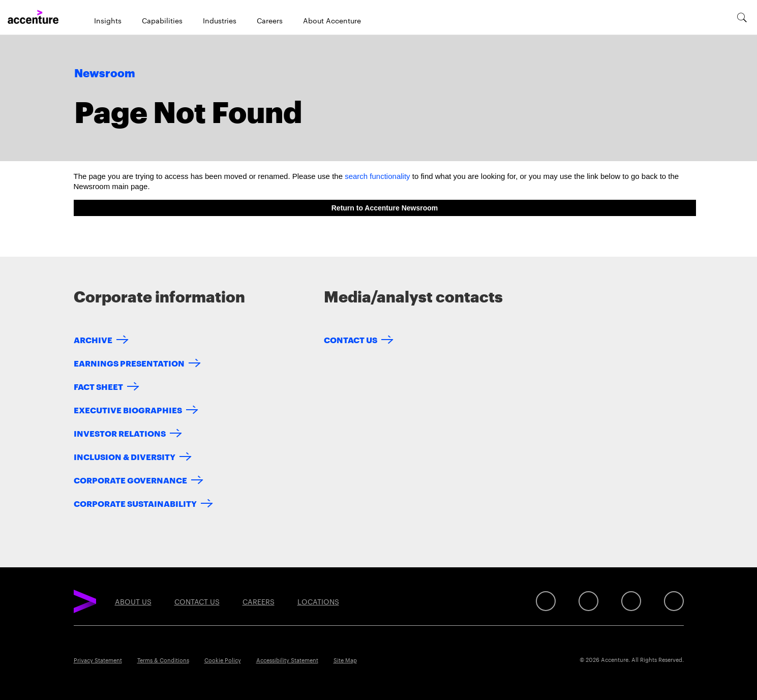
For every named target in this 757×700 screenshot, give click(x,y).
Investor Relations (120, 433)
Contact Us (351, 339)
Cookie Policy (223, 660)
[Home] (33, 17)
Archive (93, 339)
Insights (108, 20)
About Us (133, 601)
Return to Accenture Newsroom (385, 208)
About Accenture (332, 20)
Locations (318, 601)
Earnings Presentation (129, 363)
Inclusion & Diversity (125, 456)
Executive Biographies (128, 409)
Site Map (345, 660)
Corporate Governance (130, 480)
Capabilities (162, 20)
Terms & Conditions (163, 660)
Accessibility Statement (287, 660)
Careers (270, 20)
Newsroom (105, 74)
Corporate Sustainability (135, 503)
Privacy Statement (98, 660)
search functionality (377, 176)
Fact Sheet (98, 386)
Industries (220, 20)
